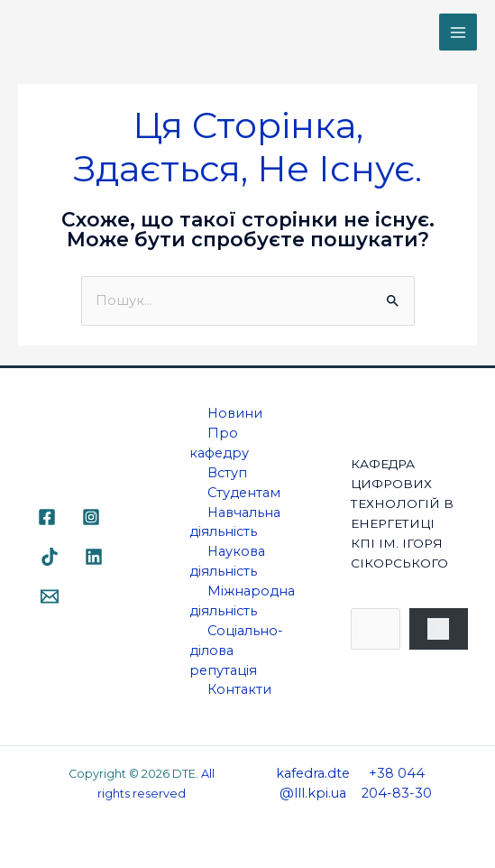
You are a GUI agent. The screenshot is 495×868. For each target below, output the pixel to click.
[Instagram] (91, 517)
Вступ (227, 473)
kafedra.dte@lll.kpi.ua (313, 783)
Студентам (244, 493)
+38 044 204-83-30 (397, 783)
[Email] (50, 596)
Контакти (239, 689)
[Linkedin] (94, 557)
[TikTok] (50, 557)
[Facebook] (47, 517)
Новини (235, 413)
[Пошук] (439, 629)
